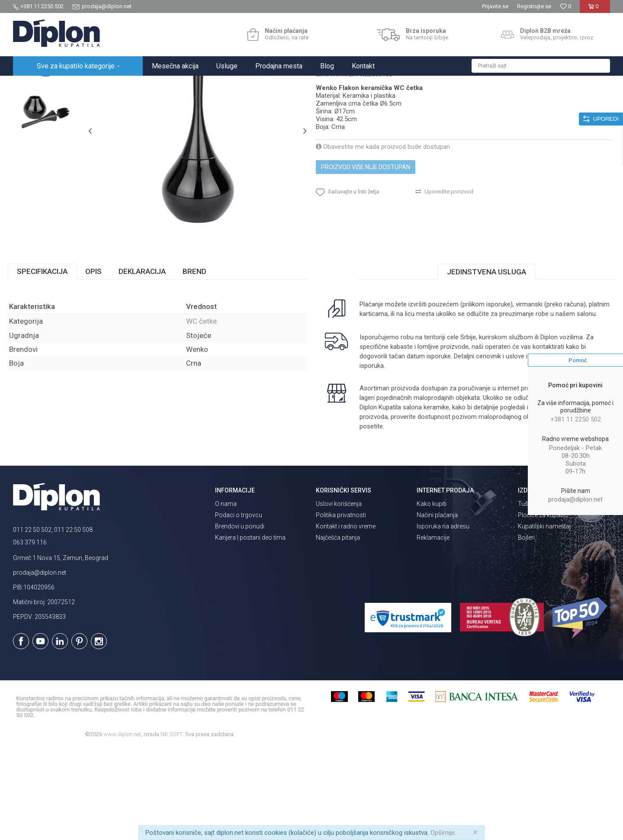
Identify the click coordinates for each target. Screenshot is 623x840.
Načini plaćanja (437, 607)
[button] (541, 66)
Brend (200, 364)
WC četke (174, 85)
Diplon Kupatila (32, 85)
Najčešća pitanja (338, 630)
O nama (226, 596)
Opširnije (443, 833)
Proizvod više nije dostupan (366, 251)
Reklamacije (433, 630)
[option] (50, 136)
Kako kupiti (432, 596)
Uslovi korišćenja (339, 596)
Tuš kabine (532, 596)
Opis (99, 364)
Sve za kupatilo (77, 85)
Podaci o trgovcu (239, 607)
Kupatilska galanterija (129, 85)
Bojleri (526, 630)
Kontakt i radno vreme (346, 618)
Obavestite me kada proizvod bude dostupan (383, 231)
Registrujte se (534, 6)
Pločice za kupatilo (543, 607)
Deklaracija (148, 364)
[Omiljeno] (565, 6)
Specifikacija (48, 364)
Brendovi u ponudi (240, 618)
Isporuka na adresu (443, 618)
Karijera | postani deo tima (250, 630)
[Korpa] (595, 10)
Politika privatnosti (341, 607)
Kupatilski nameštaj (544, 618)
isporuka (393, 458)
